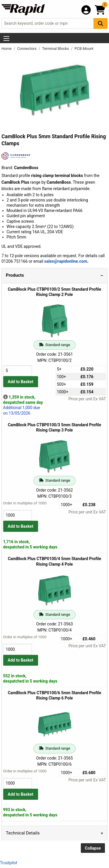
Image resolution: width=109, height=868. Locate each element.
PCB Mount (84, 49)
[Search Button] (101, 23)
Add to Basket (21, 382)
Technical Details (23, 833)
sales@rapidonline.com (66, 261)
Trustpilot (9, 863)
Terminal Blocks (56, 49)
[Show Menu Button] (6, 38)
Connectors (27, 49)
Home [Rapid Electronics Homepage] (7, 49)
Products (15, 275)
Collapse (93, 848)
